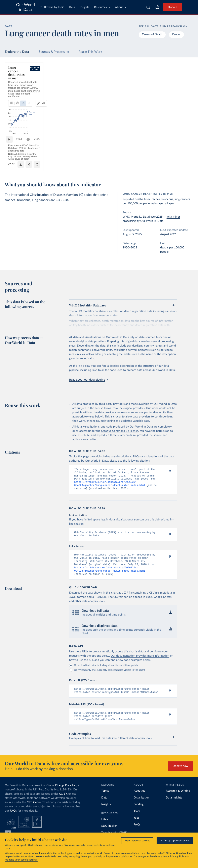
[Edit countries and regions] (171, 87)
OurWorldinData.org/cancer (23, 168)
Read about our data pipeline (88, 380)
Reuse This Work (90, 52)
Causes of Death (152, 34)
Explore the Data (17, 52)
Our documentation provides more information (140, 662)
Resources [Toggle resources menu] (102, 7)
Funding (139, 813)
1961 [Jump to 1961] (21, 152)
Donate (172, 7)
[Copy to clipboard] (166, 471)
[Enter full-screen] (187, 166)
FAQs (13, 819)
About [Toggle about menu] (121, 7)
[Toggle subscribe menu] (157, 7)
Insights (85, 7)
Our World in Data (25, 7)
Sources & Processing (54, 52)
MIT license (34, 811)
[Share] (179, 166)
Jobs (136, 826)
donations (58, 845)
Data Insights (174, 806)
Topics (105, 799)
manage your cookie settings (21, 860)
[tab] (17, 87)
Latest (105, 828)
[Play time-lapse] (11, 153)
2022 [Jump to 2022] (185, 152)
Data (72, 7)
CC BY (43, 168)
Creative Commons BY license (120, 431)
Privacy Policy (178, 857)
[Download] (170, 166)
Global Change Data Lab (61, 794)
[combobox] (148, 7)
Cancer (176, 34)
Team (137, 820)
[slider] (30, 153)
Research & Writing (178, 799)
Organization (142, 806)
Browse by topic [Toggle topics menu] (52, 7)
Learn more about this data (79, 160)
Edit (173, 87)
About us (139, 799)
